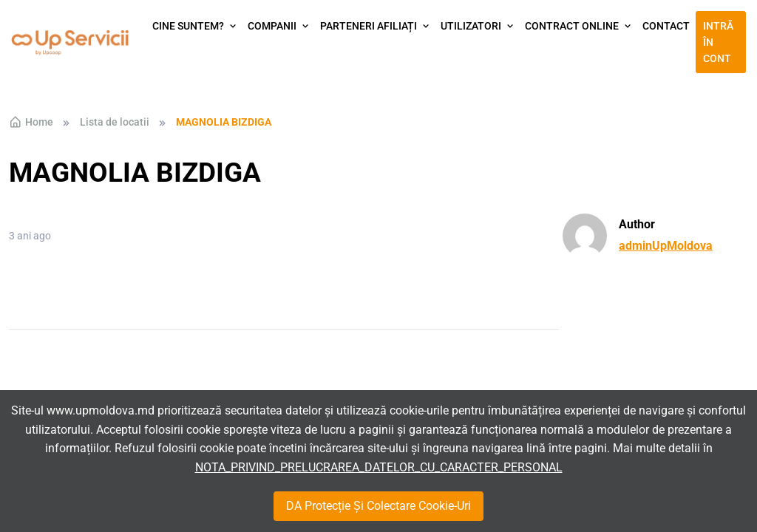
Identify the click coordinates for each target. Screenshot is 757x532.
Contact (666, 26)
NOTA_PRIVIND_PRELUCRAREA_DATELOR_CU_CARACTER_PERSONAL (379, 467)
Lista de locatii (115, 122)
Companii (272, 26)
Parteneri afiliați (369, 26)
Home (31, 122)
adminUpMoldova (666, 246)
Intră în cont (718, 42)
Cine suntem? (188, 26)
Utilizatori (471, 26)
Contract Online (572, 26)
